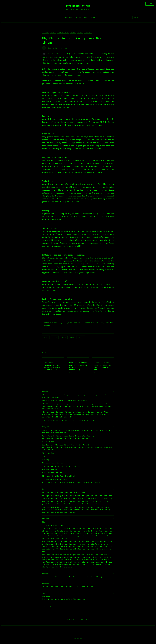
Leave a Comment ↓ (51, 607)
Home (43, 25)
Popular (78, 18)
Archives (69, 18)
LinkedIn (64, 337)
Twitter (46, 337)
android (46, 32)
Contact (87, 634)
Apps (86, 18)
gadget (73, 32)
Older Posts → (86, 619)
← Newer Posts (70, 619)
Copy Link (81, 337)
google (80, 32)
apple (53, 32)
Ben (43, 489)
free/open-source (63, 32)
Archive (79, 634)
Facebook (55, 337)
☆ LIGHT (150, 4)
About (93, 18)
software (88, 32)
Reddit (72, 337)
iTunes (92, 287)
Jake (44, 593)
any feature (87, 104)
